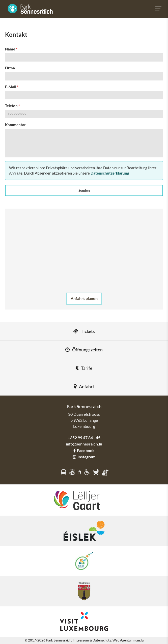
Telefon (11, 106)
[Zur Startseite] (30, 9)
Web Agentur (122, 640)
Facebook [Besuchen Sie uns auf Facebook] (84, 450)
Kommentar (15, 125)
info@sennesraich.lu (84, 444)
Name (10, 49)
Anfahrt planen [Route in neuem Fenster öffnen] (84, 298)
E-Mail (11, 87)
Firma (10, 68)
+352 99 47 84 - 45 (84, 438)
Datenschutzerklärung (110, 173)
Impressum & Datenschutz (92, 640)
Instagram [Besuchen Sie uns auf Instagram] (84, 457)
